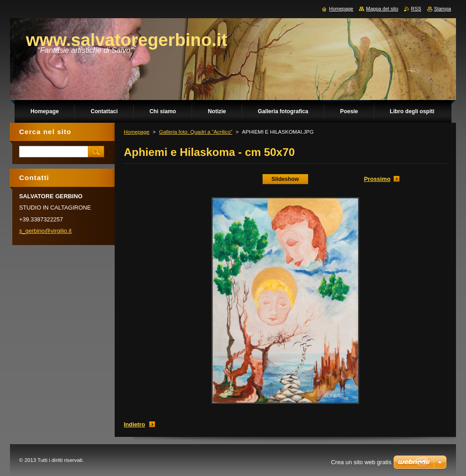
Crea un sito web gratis (361, 462)
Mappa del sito (382, 9)
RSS (416, 9)
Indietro (134, 424)
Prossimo (377, 179)
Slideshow (285, 179)
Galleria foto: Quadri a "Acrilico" (195, 132)
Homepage (137, 132)
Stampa (443, 9)
